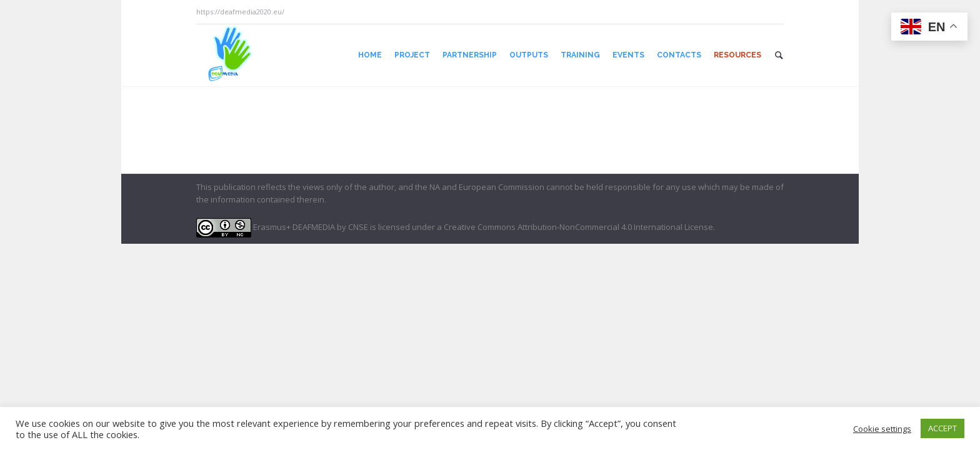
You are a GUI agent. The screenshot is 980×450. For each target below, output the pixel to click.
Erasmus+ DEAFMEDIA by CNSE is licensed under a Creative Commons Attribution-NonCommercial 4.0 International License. (456, 227)
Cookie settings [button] (882, 429)
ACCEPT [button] (942, 428)
